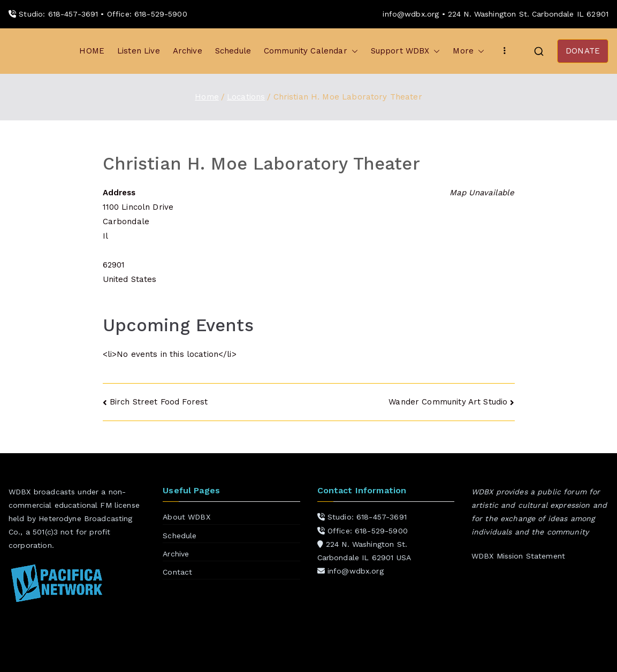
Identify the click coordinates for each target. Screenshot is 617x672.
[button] (353, 51)
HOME (92, 51)
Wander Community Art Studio (448, 402)
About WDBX (186, 517)
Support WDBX (406, 51)
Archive (188, 51)
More (469, 51)
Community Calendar (311, 51)
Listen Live (139, 51)
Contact (177, 572)
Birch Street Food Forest (159, 402)
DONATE (583, 51)
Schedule (233, 51)
